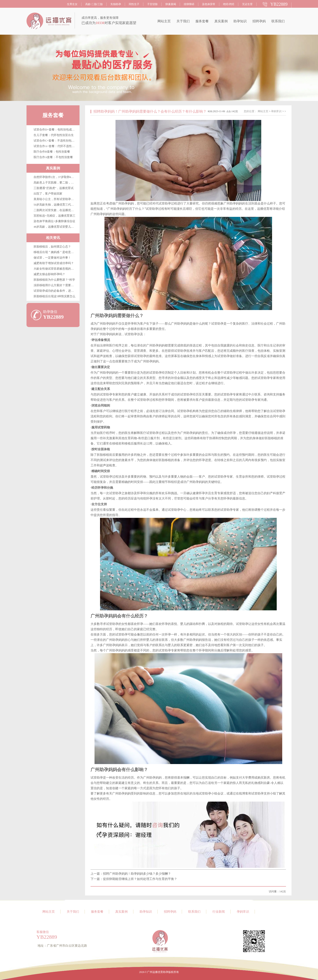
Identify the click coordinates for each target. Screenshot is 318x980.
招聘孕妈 (259, 21)
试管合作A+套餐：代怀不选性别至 (56, 146)
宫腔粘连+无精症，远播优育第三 (54, 216)
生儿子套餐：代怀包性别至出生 (54, 135)
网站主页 (164, 21)
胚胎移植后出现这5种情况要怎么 (54, 296)
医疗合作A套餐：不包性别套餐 (53, 157)
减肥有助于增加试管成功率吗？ (54, 263)
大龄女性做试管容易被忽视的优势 (55, 269)
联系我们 (278, 21)
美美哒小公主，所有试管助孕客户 (55, 199)
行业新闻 (219, 912)
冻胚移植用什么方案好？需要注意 (55, 285)
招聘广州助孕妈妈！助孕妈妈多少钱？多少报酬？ (137, 874)
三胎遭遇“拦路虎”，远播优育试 (54, 188)
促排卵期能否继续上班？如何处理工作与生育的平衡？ (140, 879)
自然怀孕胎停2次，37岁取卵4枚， (55, 177)
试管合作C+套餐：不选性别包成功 (55, 141)
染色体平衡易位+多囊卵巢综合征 (54, 221)
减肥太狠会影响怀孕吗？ (49, 274)
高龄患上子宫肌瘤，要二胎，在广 (55, 183)
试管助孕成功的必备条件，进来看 (55, 291)
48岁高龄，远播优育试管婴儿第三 (55, 227)
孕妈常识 (276, 111)
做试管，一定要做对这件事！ (52, 258)
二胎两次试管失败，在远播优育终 (55, 210)
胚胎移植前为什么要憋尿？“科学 (54, 280)
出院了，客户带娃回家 (48, 194)
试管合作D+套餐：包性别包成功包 (56, 130)
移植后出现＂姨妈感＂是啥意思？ (55, 252)
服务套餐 (202, 21)
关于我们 (183, 21)
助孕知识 (240, 21)
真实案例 (221, 21)
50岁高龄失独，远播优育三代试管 (55, 205)
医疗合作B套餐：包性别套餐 (52, 152)
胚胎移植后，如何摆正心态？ (52, 247)
